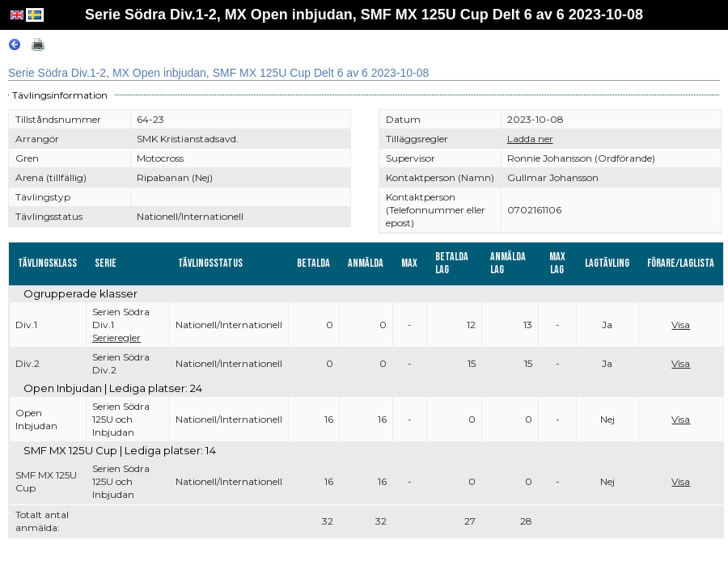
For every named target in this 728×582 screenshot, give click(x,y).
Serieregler (116, 337)
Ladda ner (530, 139)
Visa (681, 325)
